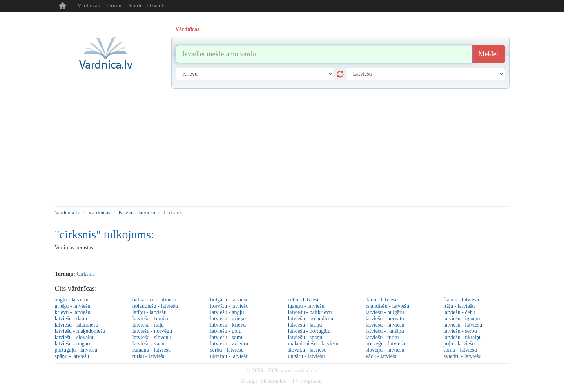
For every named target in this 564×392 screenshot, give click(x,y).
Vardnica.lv (67, 213)
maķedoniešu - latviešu (313, 344)
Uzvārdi (156, 6)
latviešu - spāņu (305, 337)
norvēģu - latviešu (385, 344)
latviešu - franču (150, 318)
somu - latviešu (460, 350)
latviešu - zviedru (229, 344)
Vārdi (135, 6)
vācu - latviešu (382, 356)
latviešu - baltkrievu (310, 312)
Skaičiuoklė (274, 381)
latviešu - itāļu (148, 325)
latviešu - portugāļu (309, 331)
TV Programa (306, 381)
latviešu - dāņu (71, 318)
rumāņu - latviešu (152, 350)
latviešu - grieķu (228, 318)
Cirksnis (173, 213)
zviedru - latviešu (462, 356)
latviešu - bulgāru (385, 312)
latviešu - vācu (149, 344)
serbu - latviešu (227, 350)
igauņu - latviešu (306, 306)
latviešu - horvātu (385, 318)
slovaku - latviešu (307, 350)
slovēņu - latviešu (385, 350)
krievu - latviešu (73, 312)
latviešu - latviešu (385, 325)
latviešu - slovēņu (152, 337)
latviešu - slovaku (74, 337)
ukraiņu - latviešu (229, 356)
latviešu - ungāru (73, 344)
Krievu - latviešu (137, 213)
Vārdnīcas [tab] (187, 29)
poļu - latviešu (459, 344)
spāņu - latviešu (72, 356)
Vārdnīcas (89, 6)
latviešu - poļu (226, 331)
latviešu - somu (227, 337)
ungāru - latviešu (306, 356)
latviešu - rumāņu (385, 331)
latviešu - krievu (228, 325)
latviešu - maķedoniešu (80, 331)
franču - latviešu (461, 300)
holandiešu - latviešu (155, 306)
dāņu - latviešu (382, 300)
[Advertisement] (282, 147)
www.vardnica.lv (299, 371)
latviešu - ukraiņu (462, 337)
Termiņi (114, 6)
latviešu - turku (382, 337)
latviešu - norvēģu (152, 331)
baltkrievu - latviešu (154, 300)
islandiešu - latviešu (387, 306)
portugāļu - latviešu (76, 350)
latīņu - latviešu (150, 312)
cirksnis (86, 274)
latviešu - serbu (460, 331)
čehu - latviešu (304, 300)
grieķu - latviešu (73, 306)
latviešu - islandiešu (77, 325)
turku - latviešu (149, 356)
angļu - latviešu (72, 300)
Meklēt (489, 54)
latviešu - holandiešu (310, 318)
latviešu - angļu (227, 312)
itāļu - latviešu (459, 306)
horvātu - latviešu (229, 306)
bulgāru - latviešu (229, 300)
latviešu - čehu (459, 312)
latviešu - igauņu (462, 318)
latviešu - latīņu (305, 325)
